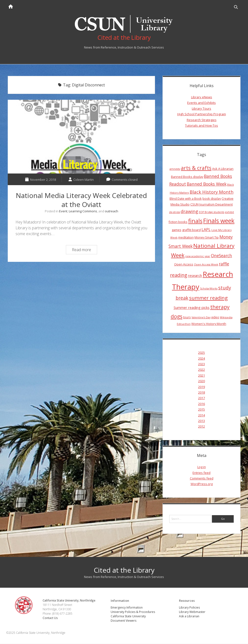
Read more (84, 250)
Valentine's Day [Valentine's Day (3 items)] (201, 317)
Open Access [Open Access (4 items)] (184, 264)
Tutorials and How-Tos (201, 125)
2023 (201, 364)
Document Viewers (124, 621)
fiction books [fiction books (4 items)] (178, 222)
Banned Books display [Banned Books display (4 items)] (187, 177)
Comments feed (202, 479)
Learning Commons (83, 211)
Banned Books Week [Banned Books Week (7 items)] (207, 184)
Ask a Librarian (189, 616)
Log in (202, 467)
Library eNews (202, 97)
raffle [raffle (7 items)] (224, 264)
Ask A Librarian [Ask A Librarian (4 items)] (223, 169)
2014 (201, 415)
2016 (201, 404)
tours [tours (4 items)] (187, 317)
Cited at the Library (124, 570)
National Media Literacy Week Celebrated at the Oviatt (81, 137)
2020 (201, 381)
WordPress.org (202, 484)
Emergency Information (127, 608)
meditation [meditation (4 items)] (186, 238)
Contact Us (50, 618)
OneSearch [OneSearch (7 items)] (221, 256)
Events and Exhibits (201, 103)
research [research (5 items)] (195, 275)
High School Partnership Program (202, 114)
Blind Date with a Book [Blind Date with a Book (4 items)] (186, 199)
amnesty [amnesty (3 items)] (175, 169)
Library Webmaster (192, 612)
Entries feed (201, 473)
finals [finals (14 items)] (195, 221)
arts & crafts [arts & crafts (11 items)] (196, 168)
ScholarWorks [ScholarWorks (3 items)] (209, 289)
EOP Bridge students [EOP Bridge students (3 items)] (212, 212)
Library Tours (201, 108)
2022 (201, 370)
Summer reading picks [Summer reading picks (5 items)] (192, 308)
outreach (112, 211)
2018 (201, 393)
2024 (201, 358)
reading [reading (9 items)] (179, 275)
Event (63, 211)
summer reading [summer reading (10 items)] (208, 298)
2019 (201, 387)
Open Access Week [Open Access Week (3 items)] (206, 265)
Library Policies (189, 608)
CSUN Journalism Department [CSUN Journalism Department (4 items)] (212, 204)
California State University (128, 616)
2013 (201, 421)
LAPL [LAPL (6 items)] (206, 230)
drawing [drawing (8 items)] (189, 211)
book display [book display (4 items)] (212, 199)
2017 (201, 398)
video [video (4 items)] (215, 317)
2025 (201, 353)
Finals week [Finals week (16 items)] (219, 221)
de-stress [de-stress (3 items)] (174, 212)
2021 (201, 375)
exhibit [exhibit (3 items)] (229, 212)
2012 (201, 427)
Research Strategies (202, 120)
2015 (201, 410)
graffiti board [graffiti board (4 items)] (191, 230)
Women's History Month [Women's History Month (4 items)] (209, 324)
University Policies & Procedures (133, 612)
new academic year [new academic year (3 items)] (198, 256)
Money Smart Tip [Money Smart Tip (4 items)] (207, 238)
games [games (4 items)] (177, 230)
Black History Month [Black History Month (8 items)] (212, 192)
